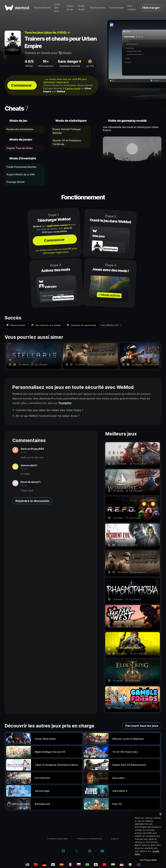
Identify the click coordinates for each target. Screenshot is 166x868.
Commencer (21, 85)
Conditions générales (58, 839)
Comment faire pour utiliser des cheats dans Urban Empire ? (49, 410)
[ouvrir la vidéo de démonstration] (132, 149)
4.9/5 (29, 61)
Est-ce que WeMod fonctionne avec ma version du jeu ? (48, 416)
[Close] (160, 814)
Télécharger (151, 8)
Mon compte (132, 8)
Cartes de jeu (70, 8)
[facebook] (90, 851)
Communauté (117, 8)
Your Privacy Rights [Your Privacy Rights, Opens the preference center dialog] (148, 860)
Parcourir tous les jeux (142, 726)
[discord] (63, 851)
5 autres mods (73, 88)
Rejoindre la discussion (32, 501)
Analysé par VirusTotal (70, 66)
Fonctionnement (42, 8)
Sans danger (70, 61)
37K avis (29, 66)
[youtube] (102, 851)
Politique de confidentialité (89, 839)
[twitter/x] (76, 851)
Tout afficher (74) (110, 325)
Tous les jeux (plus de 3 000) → (47, 32)
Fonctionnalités (98, 8)
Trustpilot (65, 403)
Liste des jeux (57, 8)
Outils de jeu (81, 8)
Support (115, 839)
